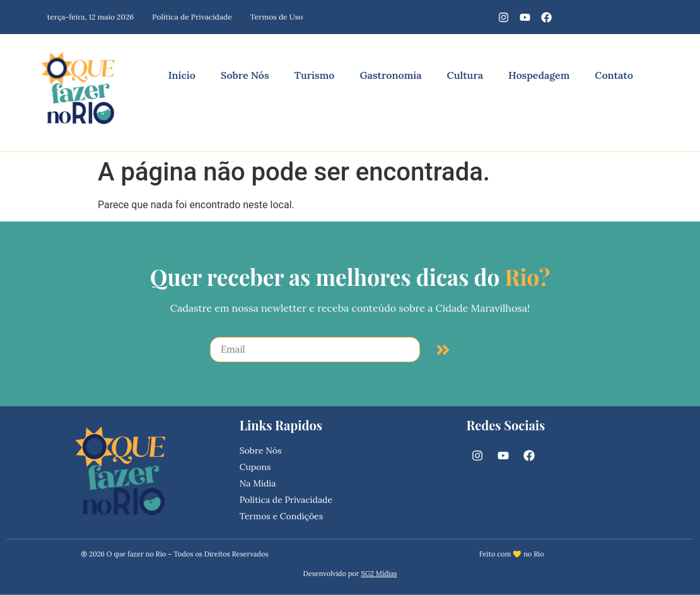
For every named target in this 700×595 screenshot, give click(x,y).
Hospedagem (539, 75)
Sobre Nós (245, 75)
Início (182, 75)
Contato (614, 75)
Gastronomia (390, 75)
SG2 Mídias (379, 574)
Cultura (465, 75)
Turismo (315, 75)
